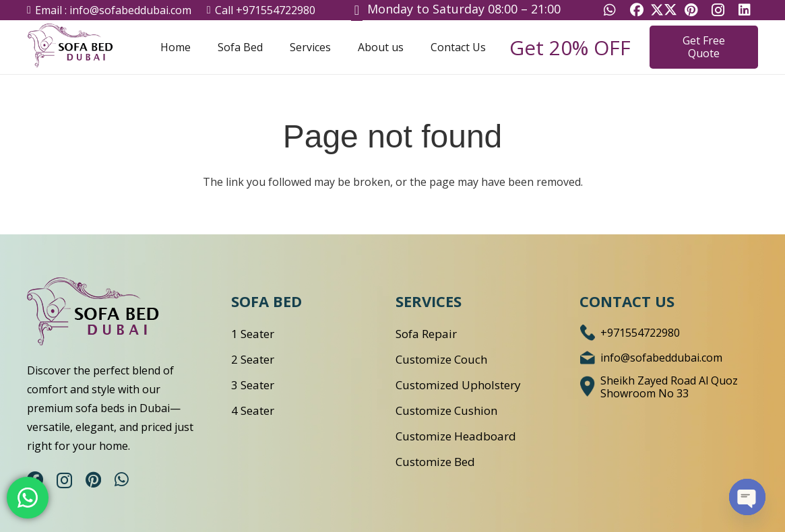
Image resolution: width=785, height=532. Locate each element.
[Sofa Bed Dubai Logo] (81, 47)
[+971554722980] (590, 333)
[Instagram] (64, 480)
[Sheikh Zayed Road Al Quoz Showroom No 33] (590, 388)
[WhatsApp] (122, 479)
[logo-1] (109, 314)
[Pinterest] (93, 479)
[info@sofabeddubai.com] (590, 358)
